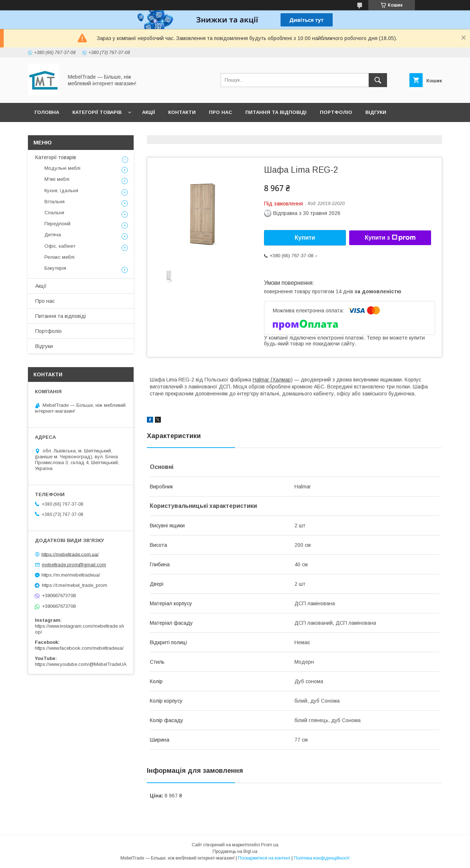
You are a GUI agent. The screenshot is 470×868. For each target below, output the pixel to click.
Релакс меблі (59, 257)
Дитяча (53, 235)
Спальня (54, 213)
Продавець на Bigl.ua (235, 851)
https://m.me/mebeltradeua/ (71, 575)
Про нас (220, 112)
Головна (47, 112)
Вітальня (55, 202)
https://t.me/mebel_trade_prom (75, 585)
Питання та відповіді (276, 112)
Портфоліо (336, 112)
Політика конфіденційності (322, 858)
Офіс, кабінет (60, 246)
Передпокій (57, 224)
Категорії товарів (97, 112)
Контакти (182, 112)
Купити (305, 238)
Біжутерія (55, 268)
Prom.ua (270, 845)
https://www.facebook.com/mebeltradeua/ (79, 648)
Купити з (390, 238)
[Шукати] (378, 80)
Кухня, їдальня (61, 191)
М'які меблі (57, 179)
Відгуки (376, 112)
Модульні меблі (62, 168)
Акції (149, 112)
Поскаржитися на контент (264, 858)
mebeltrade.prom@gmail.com (74, 565)
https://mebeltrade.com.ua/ (70, 554)
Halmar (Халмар (272, 380)
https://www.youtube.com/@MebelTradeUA (81, 664)
